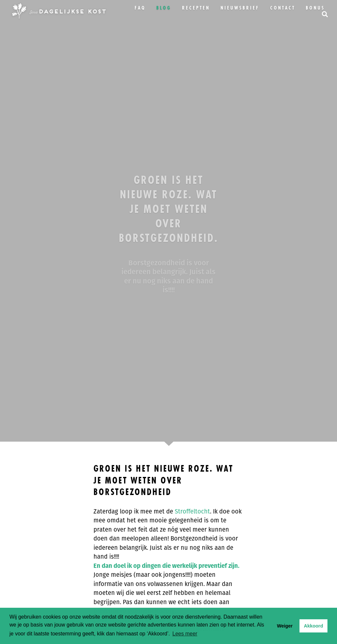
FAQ (140, 8)
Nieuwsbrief (240, 8)
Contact (283, 8)
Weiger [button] (285, 626)
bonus (315, 8)
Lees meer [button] (185, 634)
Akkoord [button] (313, 626)
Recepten (196, 8)
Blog (164, 8)
